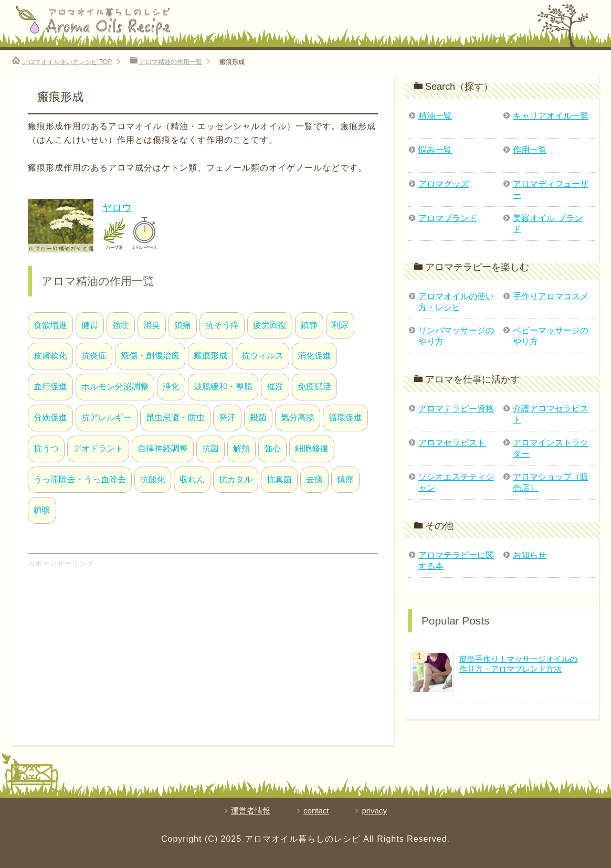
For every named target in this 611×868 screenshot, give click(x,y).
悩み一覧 (435, 150)
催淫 (275, 387)
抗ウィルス (262, 356)
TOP (67, 62)
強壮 (121, 325)
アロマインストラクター (551, 448)
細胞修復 (312, 448)
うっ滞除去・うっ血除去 (80, 479)
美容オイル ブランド (547, 224)
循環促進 (345, 417)
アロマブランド (448, 218)
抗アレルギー (107, 417)
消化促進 (314, 356)
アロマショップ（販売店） (551, 482)
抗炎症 (94, 356)
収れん (192, 479)
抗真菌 (279, 479)
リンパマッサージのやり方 (456, 336)
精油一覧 (435, 116)
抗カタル (236, 479)
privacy (374, 811)
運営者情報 (251, 811)
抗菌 (210, 448)
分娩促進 (50, 417)
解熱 (241, 448)
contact (316, 811)
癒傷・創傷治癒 (150, 356)
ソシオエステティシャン (456, 482)
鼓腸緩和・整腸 (223, 387)
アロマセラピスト (452, 443)
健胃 (90, 325)
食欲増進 (50, 325)
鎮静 (309, 325)
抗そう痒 (222, 325)
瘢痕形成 (210, 356)
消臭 (152, 325)
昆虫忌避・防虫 (175, 417)
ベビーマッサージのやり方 (551, 336)
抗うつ (46, 448)
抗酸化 (153, 479)
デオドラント (98, 448)
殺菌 (258, 417)
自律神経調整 (163, 448)
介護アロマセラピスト (551, 414)
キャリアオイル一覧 (551, 116)
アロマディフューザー (551, 189)
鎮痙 (345, 479)
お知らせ (530, 555)
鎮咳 (42, 510)
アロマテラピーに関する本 (456, 560)
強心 (272, 448)
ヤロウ (117, 208)
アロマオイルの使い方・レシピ (456, 302)
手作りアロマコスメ (551, 296)
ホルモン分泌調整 (115, 387)
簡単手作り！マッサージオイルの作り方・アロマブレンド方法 (518, 664)
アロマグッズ (444, 184)
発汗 (227, 417)
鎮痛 (183, 325)
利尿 (340, 325)
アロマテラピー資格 (456, 409)
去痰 (314, 479)
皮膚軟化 (50, 356)
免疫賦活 (314, 387)
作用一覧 (530, 150)
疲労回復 (270, 325)
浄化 (171, 387)
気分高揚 (298, 417)
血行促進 (50, 387)
